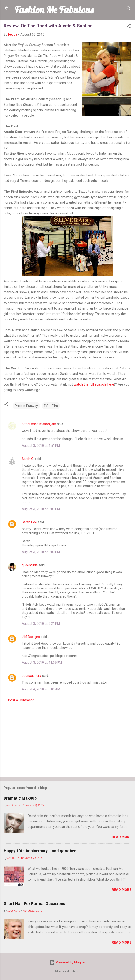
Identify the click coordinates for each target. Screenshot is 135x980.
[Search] (129, 9)
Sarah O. (28, 459)
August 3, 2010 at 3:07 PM (41, 509)
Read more (122, 837)
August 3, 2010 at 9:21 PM (41, 624)
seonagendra (31, 676)
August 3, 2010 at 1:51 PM (41, 446)
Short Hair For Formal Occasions (34, 904)
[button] (129, 27)
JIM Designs (31, 637)
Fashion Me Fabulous (54, 10)
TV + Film (51, 406)
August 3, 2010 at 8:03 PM (41, 552)
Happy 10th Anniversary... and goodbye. (40, 851)
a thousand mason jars (39, 424)
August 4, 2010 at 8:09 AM (41, 689)
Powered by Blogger (67, 962)
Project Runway (26, 406)
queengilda (30, 565)
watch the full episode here (94, 384)
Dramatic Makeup (20, 798)
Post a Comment (21, 700)
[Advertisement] (67, 738)
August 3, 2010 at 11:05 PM (42, 663)
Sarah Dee (29, 522)
